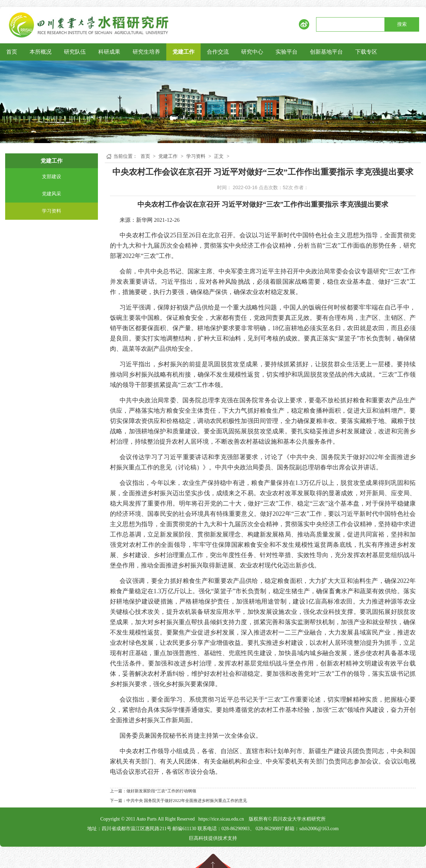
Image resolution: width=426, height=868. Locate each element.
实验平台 (287, 52)
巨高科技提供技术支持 (213, 838)
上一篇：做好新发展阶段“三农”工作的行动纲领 (153, 791)
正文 (219, 156)
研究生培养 (146, 52)
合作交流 (218, 52)
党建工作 (183, 52)
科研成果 (109, 52)
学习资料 (52, 211)
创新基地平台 (326, 52)
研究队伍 (75, 52)
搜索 (402, 24)
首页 (12, 52)
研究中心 (252, 52)
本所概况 (41, 52)
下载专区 (366, 52)
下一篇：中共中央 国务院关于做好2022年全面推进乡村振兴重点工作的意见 (178, 801)
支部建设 (52, 177)
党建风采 (52, 194)
